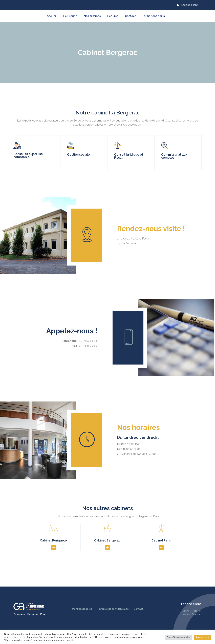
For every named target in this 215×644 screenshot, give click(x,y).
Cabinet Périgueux (192, 611)
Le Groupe (70, 16)
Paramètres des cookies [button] (178, 637)
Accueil (52, 16)
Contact (130, 16)
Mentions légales (82, 609)
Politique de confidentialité (113, 609)
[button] (187, 5)
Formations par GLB (155, 16)
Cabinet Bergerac (192, 614)
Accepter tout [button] (202, 637)
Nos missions (92, 16)
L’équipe (113, 16)
